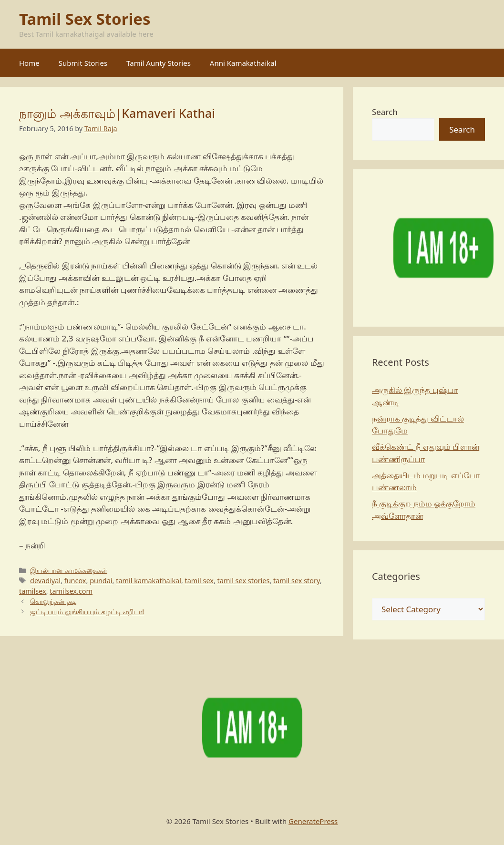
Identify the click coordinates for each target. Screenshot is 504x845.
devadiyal (45, 581)
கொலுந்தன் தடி (53, 601)
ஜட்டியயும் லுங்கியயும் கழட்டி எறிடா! (87, 612)
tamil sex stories (244, 581)
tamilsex (33, 591)
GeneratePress (313, 821)
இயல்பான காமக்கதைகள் (69, 570)
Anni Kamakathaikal (243, 63)
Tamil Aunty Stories (159, 63)
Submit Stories (83, 63)
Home (29, 63)
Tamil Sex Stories (85, 19)
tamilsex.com (71, 591)
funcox (75, 581)
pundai (101, 581)
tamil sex (199, 581)
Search (385, 112)
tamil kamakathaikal (149, 581)
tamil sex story (297, 581)
